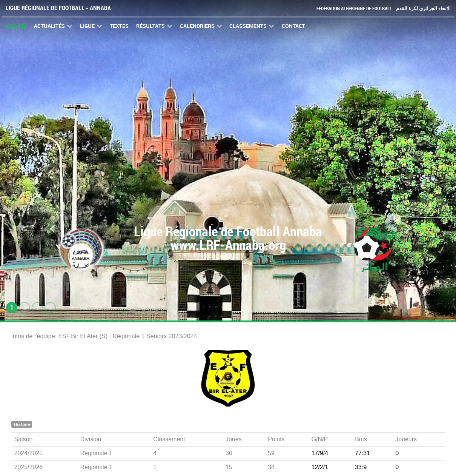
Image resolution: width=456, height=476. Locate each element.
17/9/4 (320, 453)
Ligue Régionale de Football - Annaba (58, 8)
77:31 (362, 453)
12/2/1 (320, 467)
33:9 (361, 467)
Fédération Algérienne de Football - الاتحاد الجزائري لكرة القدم (384, 8)
